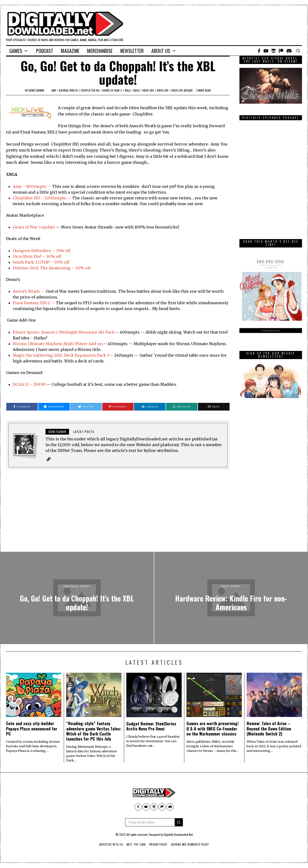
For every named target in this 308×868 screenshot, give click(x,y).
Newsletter (132, 51)
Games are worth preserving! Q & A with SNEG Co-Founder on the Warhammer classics (213, 729)
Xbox (136, 90)
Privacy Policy (158, 845)
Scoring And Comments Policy (193, 845)
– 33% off (61, 251)
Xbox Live (163, 90)
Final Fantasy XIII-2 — (34, 303)
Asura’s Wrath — (29, 291)
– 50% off (51, 256)
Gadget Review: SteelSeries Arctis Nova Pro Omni (151, 726)
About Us (161, 51)
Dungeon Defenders (32, 251)
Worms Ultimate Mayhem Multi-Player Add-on (58, 344)
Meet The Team (135, 845)
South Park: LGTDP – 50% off (41, 262)
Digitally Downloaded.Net (178, 835)
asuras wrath (68, 90)
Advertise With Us (108, 845)
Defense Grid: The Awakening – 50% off (52, 268)
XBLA (128, 90)
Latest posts (84, 432)
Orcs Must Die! (27, 256)
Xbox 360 (148, 90)
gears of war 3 (112, 90)
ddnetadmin (36, 90)
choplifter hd (90, 90)
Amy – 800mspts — (32, 186)
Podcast (45, 51)
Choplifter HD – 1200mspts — (42, 198)
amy (54, 90)
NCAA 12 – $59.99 (29, 384)
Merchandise (100, 51)
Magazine (70, 51)
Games (16, 51)
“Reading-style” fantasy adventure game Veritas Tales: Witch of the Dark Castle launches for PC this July (94, 731)
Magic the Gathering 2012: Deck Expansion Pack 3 (61, 355)
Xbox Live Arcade (182, 90)
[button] (179, 823)
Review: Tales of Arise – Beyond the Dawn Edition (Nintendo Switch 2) (269, 729)
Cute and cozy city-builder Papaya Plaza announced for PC (32, 729)
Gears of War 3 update (34, 227)
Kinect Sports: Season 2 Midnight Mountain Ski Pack (64, 332)
